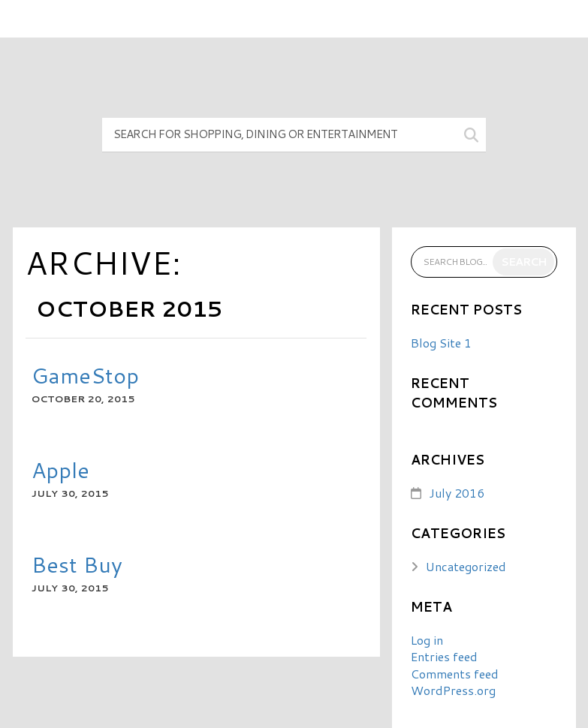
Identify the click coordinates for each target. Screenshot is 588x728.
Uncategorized (466, 566)
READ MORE (78, 425)
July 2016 (457, 493)
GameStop (85, 375)
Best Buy (77, 564)
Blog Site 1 (441, 343)
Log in (427, 640)
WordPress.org (453, 690)
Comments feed (455, 674)
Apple (60, 469)
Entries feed (444, 656)
